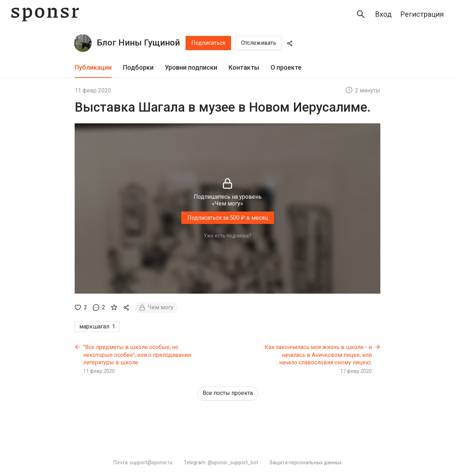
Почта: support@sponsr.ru (143, 462)
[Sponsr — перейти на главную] (45, 14)
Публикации (93, 67)
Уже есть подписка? (227, 236)
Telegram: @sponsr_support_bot (221, 462)
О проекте (286, 67)
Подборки (138, 67)
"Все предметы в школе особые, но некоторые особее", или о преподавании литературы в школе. (137, 355)
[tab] (93, 68)
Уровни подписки (191, 67)
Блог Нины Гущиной (138, 43)
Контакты (244, 67)
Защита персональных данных (306, 462)
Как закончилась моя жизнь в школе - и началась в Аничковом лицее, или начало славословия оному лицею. (318, 355)
